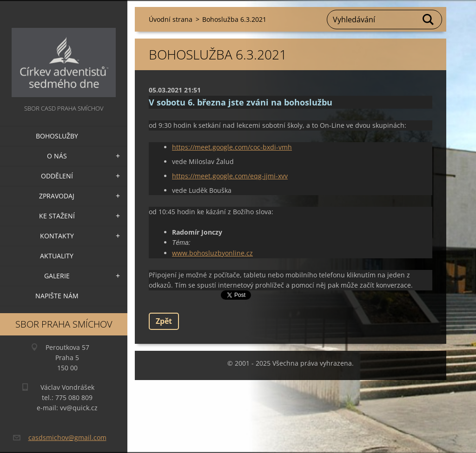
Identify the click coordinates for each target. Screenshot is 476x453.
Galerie (57, 276)
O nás (57, 156)
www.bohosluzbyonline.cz (212, 253)
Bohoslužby (57, 136)
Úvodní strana (171, 19)
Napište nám (57, 296)
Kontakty (57, 236)
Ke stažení (57, 216)
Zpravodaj (57, 196)
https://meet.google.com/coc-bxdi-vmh (232, 147)
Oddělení (57, 176)
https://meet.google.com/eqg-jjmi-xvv (230, 176)
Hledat (429, 20)
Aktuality (57, 256)
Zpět (164, 321)
